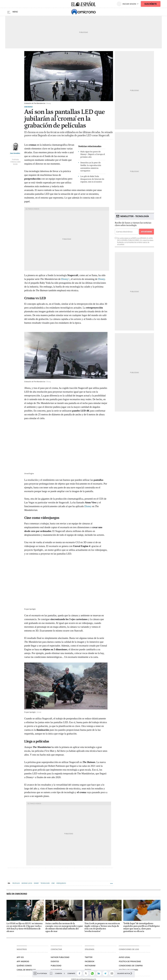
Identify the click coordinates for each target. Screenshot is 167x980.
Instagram (90, 966)
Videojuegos (61, 883)
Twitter (89, 957)
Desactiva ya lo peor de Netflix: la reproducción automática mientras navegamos (91, 167)
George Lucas (27, 883)
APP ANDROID (23, 961)
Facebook (90, 961)
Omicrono (28, 107)
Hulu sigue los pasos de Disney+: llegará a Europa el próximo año (93, 154)
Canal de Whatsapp (26, 970)
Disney (101, 279)
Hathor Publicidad (60, 957)
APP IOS (20, 957)
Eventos (55, 961)
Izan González (15, 153)
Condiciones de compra (131, 966)
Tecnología (45, 883)
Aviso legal (124, 957)
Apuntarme (146, 232)
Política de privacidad (130, 961)
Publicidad (56, 966)
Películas (16, 883)
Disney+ (65, 279)
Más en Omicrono (17, 894)
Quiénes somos (24, 966)
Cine (53, 883)
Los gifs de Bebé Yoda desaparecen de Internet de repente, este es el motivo (92, 179)
